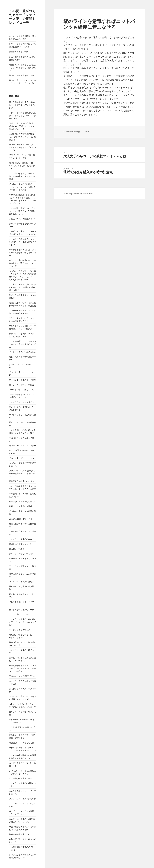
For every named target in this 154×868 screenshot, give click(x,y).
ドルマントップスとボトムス (22, 458)
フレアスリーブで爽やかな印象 (22, 799)
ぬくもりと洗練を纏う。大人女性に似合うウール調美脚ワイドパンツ (22, 242)
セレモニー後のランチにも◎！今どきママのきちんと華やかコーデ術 (22, 147)
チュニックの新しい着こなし (22, 554)
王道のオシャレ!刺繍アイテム (22, 676)
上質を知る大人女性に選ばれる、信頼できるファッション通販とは (22, 137)
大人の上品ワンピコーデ (20, 614)
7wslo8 (87, 132)
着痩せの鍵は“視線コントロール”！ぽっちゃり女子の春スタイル (22, 166)
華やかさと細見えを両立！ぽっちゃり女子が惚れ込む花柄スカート (22, 253)
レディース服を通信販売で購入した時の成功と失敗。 (22, 38)
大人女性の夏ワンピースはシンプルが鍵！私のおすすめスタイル (22, 344)
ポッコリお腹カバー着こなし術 (22, 352)
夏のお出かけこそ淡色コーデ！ (22, 610)
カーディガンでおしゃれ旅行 (22, 385)
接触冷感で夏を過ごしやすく (22, 834)
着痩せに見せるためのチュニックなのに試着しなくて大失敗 (22, 82)
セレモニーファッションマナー (22, 446)
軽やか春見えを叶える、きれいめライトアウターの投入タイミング (22, 105)
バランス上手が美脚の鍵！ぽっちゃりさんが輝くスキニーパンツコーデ (22, 263)
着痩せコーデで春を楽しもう (22, 75)
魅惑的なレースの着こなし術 (22, 743)
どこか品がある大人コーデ (21, 778)
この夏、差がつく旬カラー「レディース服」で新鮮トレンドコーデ (22, 17)
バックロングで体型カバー (21, 630)
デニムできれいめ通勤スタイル (22, 219)
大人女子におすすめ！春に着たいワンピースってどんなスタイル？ (22, 622)
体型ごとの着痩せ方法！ (20, 52)
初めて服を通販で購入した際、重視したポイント (22, 58)
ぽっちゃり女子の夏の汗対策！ (22, 582)
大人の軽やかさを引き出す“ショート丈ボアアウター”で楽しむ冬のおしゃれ (22, 211)
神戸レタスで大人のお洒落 (21, 506)
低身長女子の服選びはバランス (22, 481)
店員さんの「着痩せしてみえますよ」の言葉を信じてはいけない (22, 68)
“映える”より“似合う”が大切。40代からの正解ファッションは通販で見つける (22, 126)
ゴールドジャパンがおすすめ (22, 390)
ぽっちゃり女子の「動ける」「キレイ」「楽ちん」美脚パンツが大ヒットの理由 (22, 187)
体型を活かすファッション (21, 544)
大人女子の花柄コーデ (19, 549)
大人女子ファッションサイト (22, 402)
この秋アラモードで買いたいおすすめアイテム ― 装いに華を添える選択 (22, 287)
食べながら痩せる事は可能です (22, 501)
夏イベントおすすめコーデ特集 (22, 380)
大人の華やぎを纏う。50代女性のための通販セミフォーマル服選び (22, 176)
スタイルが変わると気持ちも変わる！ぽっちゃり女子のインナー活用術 (22, 116)
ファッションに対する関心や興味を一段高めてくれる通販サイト (22, 473)
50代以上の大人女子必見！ (21, 519)
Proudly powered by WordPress (78, 194)
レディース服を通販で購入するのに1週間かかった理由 (22, 45)
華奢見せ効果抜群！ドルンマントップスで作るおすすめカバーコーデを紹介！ (22, 668)
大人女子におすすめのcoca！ (22, 539)
